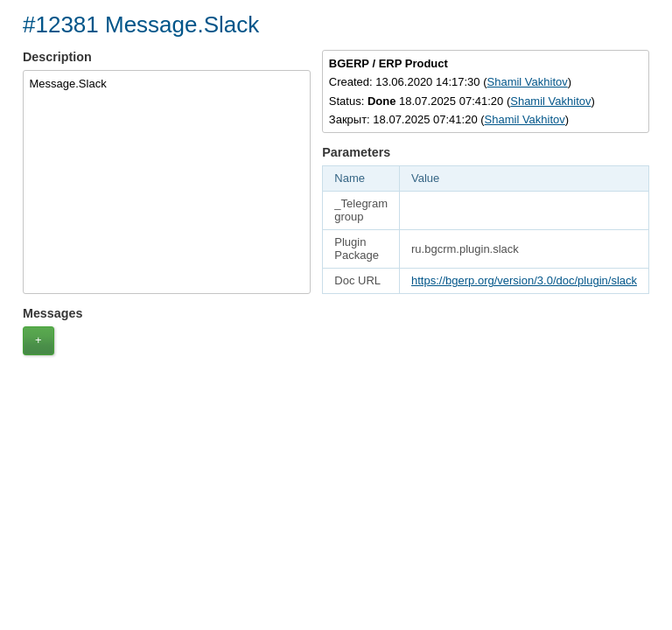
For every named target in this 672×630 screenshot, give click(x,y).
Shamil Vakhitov (528, 82)
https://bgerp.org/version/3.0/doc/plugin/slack (524, 280)
